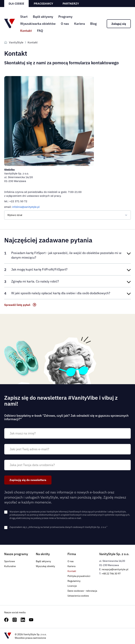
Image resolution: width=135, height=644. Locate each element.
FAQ (40, 31)
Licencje (72, 586)
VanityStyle (16, 42)
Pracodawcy (43, 4)
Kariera (80, 24)
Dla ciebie (16, 4)
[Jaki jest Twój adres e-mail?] (67, 449)
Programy (65, 17)
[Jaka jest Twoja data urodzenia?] (67, 465)
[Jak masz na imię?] (67, 433)
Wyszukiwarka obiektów (38, 24)
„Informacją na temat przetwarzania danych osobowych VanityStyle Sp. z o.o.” (67, 527)
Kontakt (26, 31)
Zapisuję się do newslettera (28, 480)
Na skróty (43, 554)
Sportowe (10, 561)
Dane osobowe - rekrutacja (82, 591)
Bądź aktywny (43, 17)
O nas (65, 24)
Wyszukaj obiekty (45, 566)
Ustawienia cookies (78, 596)
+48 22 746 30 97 (111, 574)
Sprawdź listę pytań (17, 305)
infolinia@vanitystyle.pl (26, 207)
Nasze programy (16, 554)
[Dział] (67, 215)
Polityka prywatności (79, 576)
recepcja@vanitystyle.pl (115, 569)
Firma (72, 554)
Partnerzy (71, 4)
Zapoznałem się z (58, 527)
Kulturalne (10, 566)
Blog (93, 24)
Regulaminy (74, 581)
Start (24, 17)
